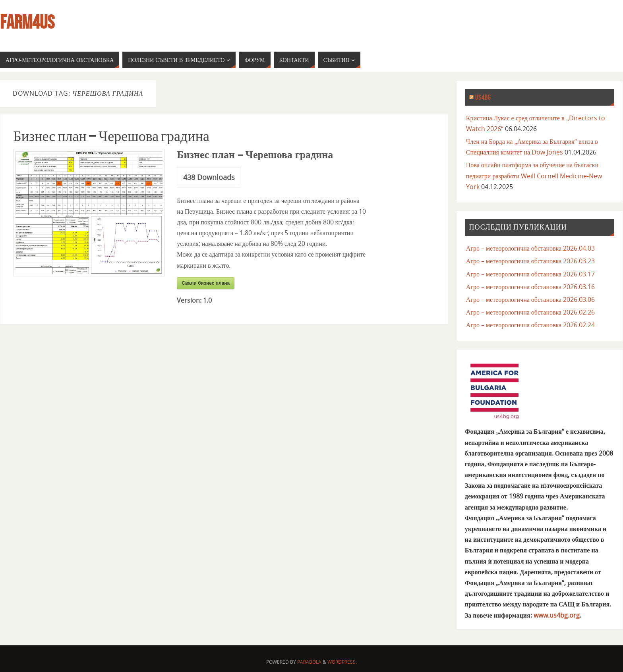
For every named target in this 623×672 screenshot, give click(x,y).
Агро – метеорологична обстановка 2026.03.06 (530, 299)
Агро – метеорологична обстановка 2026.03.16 (530, 287)
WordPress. (342, 662)
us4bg (483, 97)
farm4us (27, 22)
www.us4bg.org (557, 615)
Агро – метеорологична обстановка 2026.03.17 (530, 274)
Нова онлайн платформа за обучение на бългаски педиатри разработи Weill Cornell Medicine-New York (534, 176)
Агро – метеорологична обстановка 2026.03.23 (530, 261)
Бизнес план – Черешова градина (111, 136)
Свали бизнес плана (206, 283)
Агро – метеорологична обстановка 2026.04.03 (530, 248)
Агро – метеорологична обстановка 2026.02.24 (530, 325)
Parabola (309, 662)
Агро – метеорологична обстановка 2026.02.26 (530, 312)
